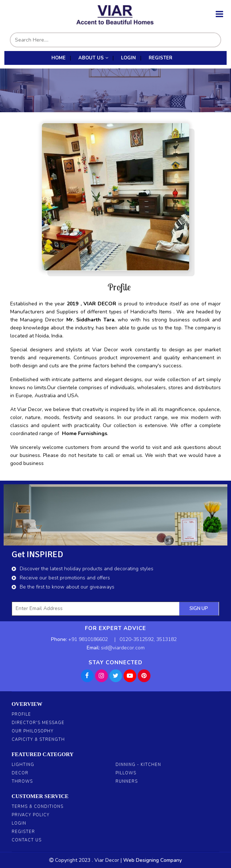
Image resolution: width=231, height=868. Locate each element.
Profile (21, 714)
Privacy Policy (31, 815)
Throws (22, 781)
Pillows (126, 773)
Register (23, 832)
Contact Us (27, 840)
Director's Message (38, 723)
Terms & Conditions (38, 807)
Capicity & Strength (38, 740)
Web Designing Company (152, 860)
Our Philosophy (33, 731)
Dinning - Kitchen (138, 765)
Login (19, 823)
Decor (20, 773)
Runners (127, 781)
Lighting (23, 765)
